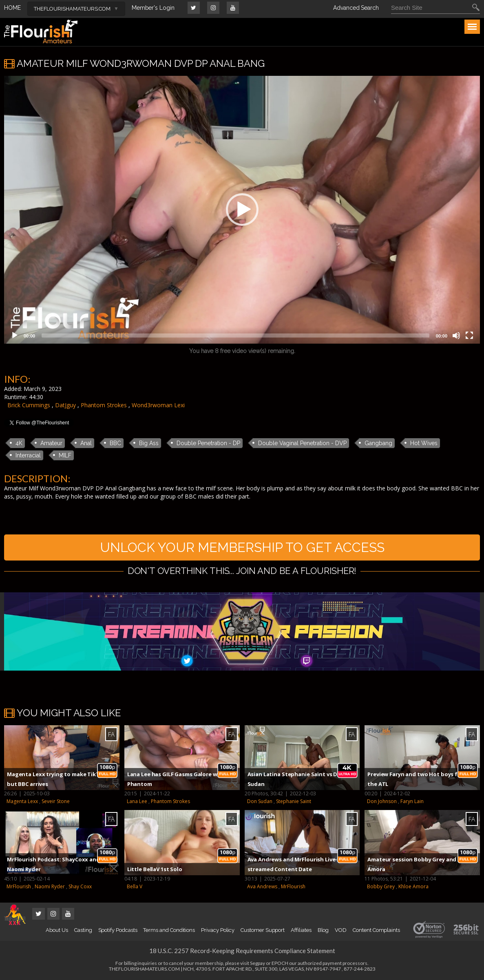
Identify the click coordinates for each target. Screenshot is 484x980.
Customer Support (263, 930)
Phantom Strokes (104, 405)
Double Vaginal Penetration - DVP (302, 443)
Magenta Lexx (22, 801)
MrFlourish (19, 886)
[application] (242, 210)
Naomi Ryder (50, 886)
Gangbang (378, 443)
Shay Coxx (80, 886)
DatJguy (65, 405)
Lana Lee (137, 801)
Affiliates (301, 930)
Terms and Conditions (169, 930)
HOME (12, 8)
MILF (65, 455)
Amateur (51, 443)
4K (19, 443)
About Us (57, 930)
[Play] (15, 335)
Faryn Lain (412, 801)
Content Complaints (376, 930)
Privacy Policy (218, 930)
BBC (115, 443)
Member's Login (153, 8)
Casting (83, 930)
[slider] (235, 335)
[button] (242, 210)
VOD (341, 930)
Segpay (257, 963)
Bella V (135, 886)
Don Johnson (382, 801)
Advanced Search (356, 8)
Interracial (28, 455)
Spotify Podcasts (118, 930)
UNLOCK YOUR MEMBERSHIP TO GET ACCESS (242, 547)
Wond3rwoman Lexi (158, 405)
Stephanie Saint (294, 801)
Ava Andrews (262, 886)
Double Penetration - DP (208, 443)
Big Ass (149, 443)
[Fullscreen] (469, 335)
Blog (323, 930)
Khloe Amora (413, 886)
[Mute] (456, 335)
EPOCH (280, 963)
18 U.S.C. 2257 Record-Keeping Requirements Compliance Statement (242, 951)
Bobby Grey (381, 886)
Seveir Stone (56, 801)
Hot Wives (424, 443)
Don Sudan (260, 801)
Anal (86, 443)
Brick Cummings (29, 405)
